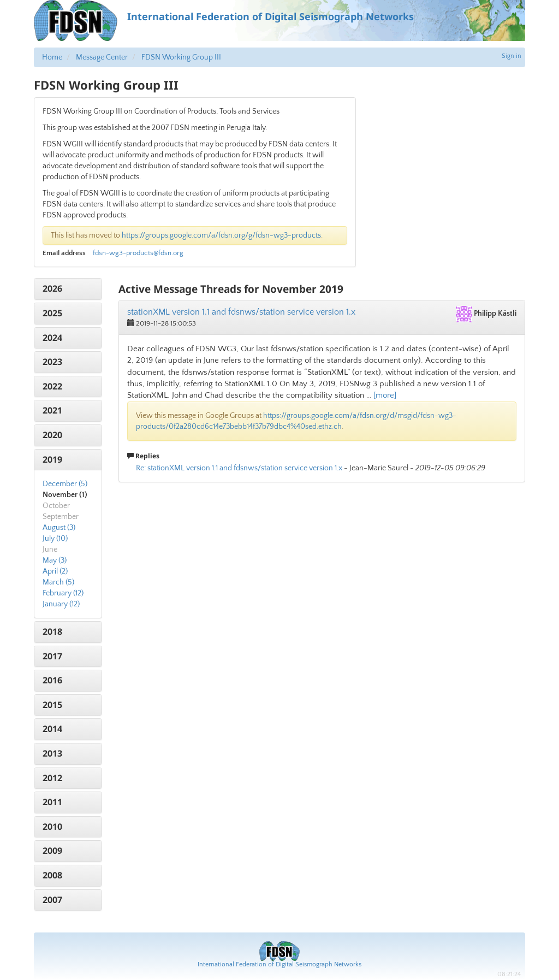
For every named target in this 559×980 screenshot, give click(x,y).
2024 (52, 338)
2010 (52, 826)
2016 (52, 680)
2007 (52, 900)
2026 (52, 288)
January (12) (61, 604)
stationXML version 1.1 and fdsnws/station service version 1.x (241, 312)
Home (52, 57)
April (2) (55, 571)
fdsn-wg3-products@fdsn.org (138, 253)
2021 (52, 410)
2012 (52, 778)
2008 (52, 875)
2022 (52, 386)
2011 (52, 802)
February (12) (63, 593)
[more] (385, 395)
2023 (52, 362)
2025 (52, 313)
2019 (52, 459)
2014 (52, 729)
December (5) (65, 484)
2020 (52, 435)
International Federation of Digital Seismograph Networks (279, 964)
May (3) (55, 560)
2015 (52, 705)
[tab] (68, 289)
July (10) (55, 539)
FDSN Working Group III (181, 57)
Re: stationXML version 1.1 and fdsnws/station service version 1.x (239, 468)
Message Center (102, 57)
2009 (52, 851)
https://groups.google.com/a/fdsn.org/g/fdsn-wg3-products (221, 235)
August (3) (59, 528)
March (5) (58, 582)
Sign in (512, 56)
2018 (52, 631)
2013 (52, 753)
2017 (52, 656)
